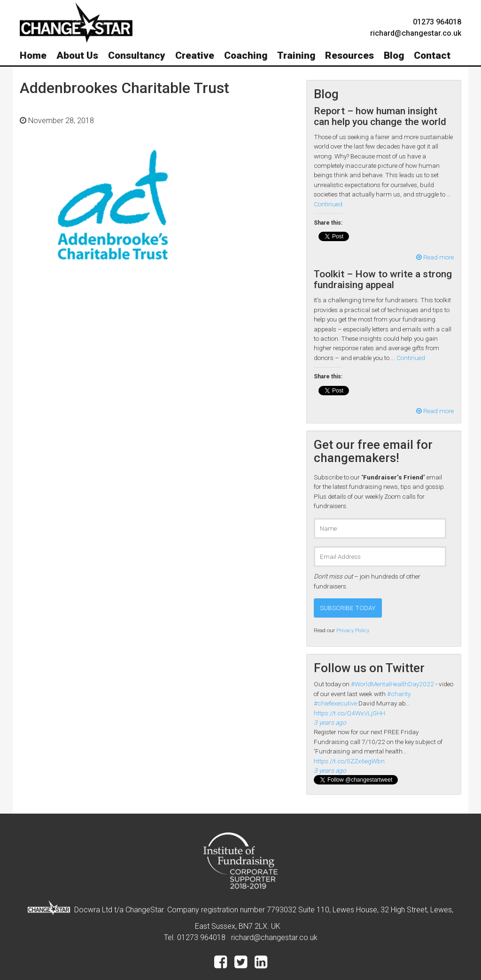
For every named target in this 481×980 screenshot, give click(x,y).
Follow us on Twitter (369, 668)
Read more (435, 257)
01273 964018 (437, 22)
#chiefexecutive (335, 703)
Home (33, 55)
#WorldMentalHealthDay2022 (392, 684)
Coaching (246, 55)
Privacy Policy (353, 630)
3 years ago (330, 722)
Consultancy (137, 55)
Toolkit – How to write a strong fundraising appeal (383, 279)
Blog (394, 55)
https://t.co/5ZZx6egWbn (349, 761)
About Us (77, 55)
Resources (349, 55)
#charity (399, 694)
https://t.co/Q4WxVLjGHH (349, 713)
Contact (432, 55)
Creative (195, 55)
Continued (328, 204)
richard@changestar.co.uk (274, 937)
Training (296, 55)
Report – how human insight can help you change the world (380, 116)
